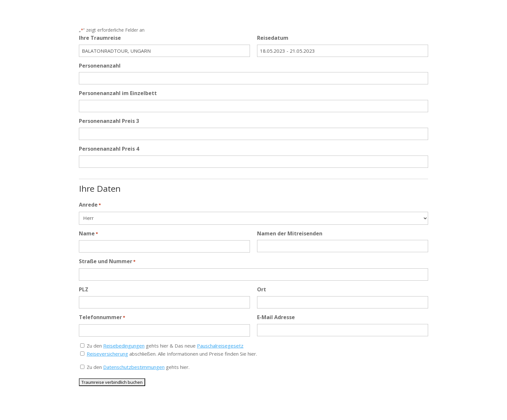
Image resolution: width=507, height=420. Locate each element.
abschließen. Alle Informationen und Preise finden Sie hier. (172, 354)
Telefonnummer (102, 318)
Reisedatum (273, 38)
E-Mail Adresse (276, 317)
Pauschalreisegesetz (220, 346)
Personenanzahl (100, 66)
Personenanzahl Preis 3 (109, 121)
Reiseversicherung (107, 354)
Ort (262, 289)
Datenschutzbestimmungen (134, 367)
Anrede (90, 205)
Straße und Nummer (107, 262)
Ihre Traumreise (100, 38)
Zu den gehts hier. (138, 367)
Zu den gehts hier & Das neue (165, 346)
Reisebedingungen (124, 346)
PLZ (84, 289)
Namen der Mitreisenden (290, 233)
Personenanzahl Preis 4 (109, 149)
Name (88, 234)
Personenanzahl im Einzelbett (118, 93)
